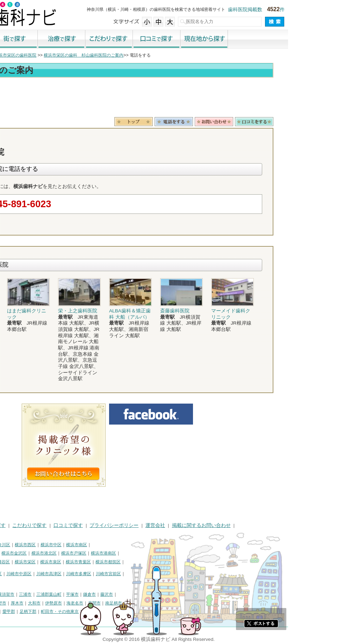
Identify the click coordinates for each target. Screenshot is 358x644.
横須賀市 (76, 594)
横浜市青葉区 (148, 562)
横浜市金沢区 (84, 553)
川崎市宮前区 (178, 574)
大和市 (104, 603)
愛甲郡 (79, 612)
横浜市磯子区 (54, 553)
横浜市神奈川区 (65, 545)
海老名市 (145, 603)
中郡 (42, 612)
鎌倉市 (159, 594)
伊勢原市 (123, 603)
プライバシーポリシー (184, 525)
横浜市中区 (121, 545)
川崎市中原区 (89, 574)
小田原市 (12, 603)
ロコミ (324, 122)
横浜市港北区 (114, 553)
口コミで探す (227, 39)
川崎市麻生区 (16, 583)
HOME (11, 525)
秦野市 (70, 603)
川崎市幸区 (61, 574)
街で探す (84, 39)
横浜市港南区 (173, 553)
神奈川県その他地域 (22, 594)
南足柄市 (184, 603)
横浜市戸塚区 (144, 553)
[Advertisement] (179, 99)
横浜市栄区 (95, 562)
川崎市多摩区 (149, 574)
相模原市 (55, 594)
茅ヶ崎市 (33, 603)
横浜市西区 (95, 545)
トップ (10, 55)
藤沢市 (177, 594)
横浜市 (10, 545)
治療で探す (131, 39)
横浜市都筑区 (178, 562)
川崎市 (10, 574)
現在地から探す (274, 39)
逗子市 (52, 603)
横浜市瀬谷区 (67, 562)
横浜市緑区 (40, 562)
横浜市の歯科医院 (40, 55)
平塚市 (142, 594)
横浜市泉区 (121, 562)
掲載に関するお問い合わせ (271, 525)
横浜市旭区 (14, 562)
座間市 (164, 603)
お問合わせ (284, 122)
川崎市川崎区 (34, 574)
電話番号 (244, 122)
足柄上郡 (59, 612)
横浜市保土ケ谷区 (20, 553)
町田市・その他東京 (130, 612)
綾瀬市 (10, 612)
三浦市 (95, 594)
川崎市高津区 (119, 574)
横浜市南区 (146, 545)
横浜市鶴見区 (34, 545)
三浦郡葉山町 (119, 594)
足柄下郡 (98, 612)
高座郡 (27, 612)
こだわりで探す (179, 39)
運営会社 (225, 525)
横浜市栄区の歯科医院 (85, 55)
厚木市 (87, 603)
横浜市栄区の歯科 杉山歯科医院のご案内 (153, 55)
